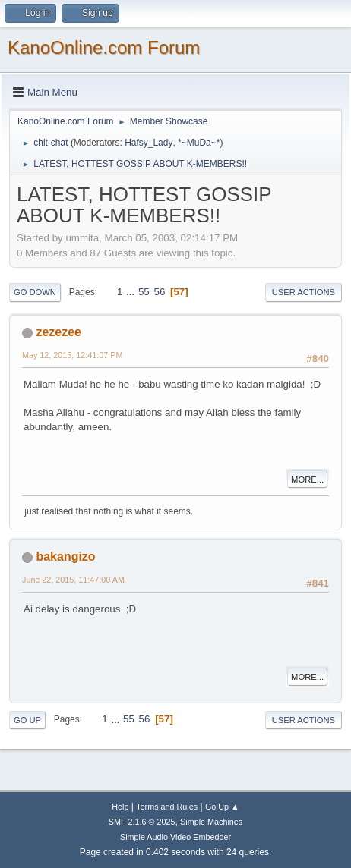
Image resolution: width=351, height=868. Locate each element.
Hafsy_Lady (149, 143)
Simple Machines (211, 822)
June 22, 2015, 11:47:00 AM (73, 580)
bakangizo (65, 557)
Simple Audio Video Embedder (175, 837)
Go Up (27, 720)
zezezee (58, 332)
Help (120, 807)
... (132, 292)
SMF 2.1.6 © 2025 (142, 822)
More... (307, 480)
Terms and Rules (167, 807)
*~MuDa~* (199, 143)
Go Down (35, 292)
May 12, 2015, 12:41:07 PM (72, 355)
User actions (304, 292)
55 (144, 292)
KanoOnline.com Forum (104, 47)
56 (159, 292)
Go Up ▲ (222, 807)
